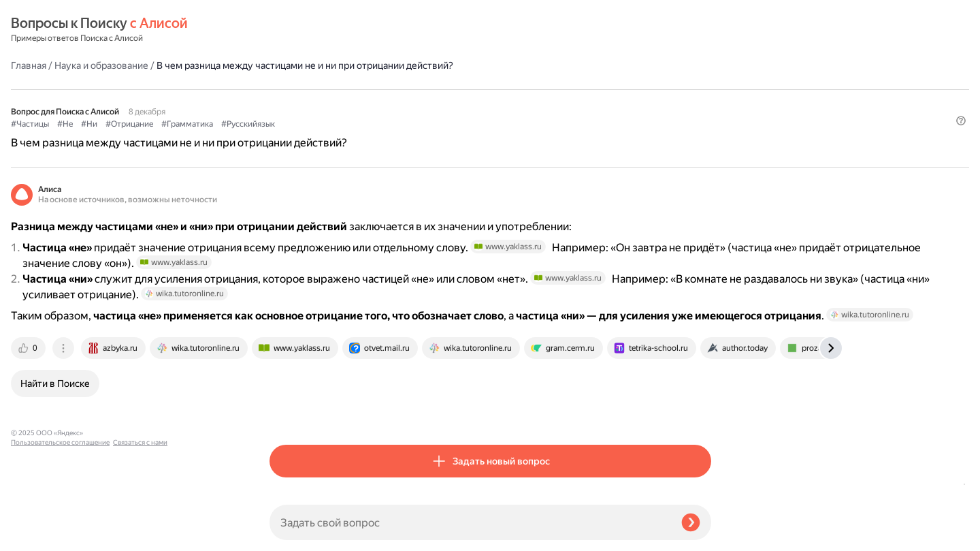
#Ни (348, 103)
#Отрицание (388, 103)
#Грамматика (446, 103)
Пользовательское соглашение (60, 525)
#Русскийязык (507, 103)
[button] (703, 125)
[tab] (288, 411)
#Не (324, 103)
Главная (287, 30)
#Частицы (289, 103)
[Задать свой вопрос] (470, 522)
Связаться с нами (38, 535)
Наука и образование (360, 30)
